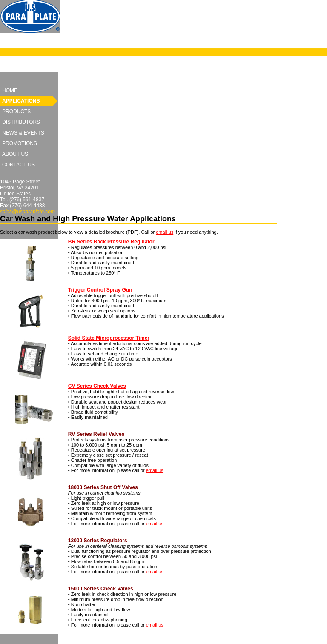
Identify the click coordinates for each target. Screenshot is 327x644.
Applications (21, 101)
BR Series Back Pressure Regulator (111, 242)
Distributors (21, 122)
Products (16, 112)
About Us (15, 154)
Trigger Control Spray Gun (100, 290)
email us (165, 232)
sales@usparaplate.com (27, 212)
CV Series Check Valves (97, 386)
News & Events (23, 133)
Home (10, 90)
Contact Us (19, 165)
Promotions (20, 143)
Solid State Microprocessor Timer (109, 338)
